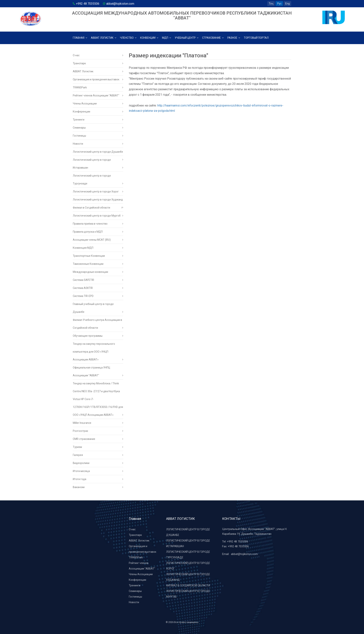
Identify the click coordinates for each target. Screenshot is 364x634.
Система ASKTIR (98, 288)
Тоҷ (271, 4)
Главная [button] (80, 38)
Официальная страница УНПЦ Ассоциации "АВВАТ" (98, 373)
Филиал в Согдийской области (98, 208)
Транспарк (98, 63)
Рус (279, 4)
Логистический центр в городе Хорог (98, 192)
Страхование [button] (213, 38)
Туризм (98, 447)
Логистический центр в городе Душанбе (98, 153)
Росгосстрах (98, 431)
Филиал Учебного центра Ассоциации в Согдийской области (98, 325)
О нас (98, 55)
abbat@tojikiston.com (244, 554)
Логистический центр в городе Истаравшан (98, 165)
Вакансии (98, 487)
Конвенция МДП (98, 248)
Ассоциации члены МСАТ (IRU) (98, 240)
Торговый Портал (256, 38)
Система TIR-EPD (98, 296)
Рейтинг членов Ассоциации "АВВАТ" (98, 95)
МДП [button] (167, 38)
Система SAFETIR (98, 280)
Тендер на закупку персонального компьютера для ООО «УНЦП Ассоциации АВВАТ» (98, 353)
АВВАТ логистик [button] (104, 38)
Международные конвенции (98, 272)
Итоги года (98, 479)
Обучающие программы (98, 336)
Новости (98, 144)
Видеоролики (98, 463)
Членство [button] (128, 38)
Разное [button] (234, 38)
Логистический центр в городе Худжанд (98, 201)
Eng (287, 4)
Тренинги (98, 120)
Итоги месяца (98, 471)
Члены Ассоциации (98, 104)
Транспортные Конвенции (98, 256)
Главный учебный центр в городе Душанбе (98, 309)
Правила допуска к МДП (98, 232)
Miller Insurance (98, 423)
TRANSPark (98, 87)
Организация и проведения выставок (98, 79)
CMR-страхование (98, 439)
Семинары (98, 128)
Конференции (98, 112)
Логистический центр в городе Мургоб (98, 216)
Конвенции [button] (149, 38)
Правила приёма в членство (98, 224)
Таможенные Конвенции (98, 264)
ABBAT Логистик (98, 71)
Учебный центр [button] (187, 38)
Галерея (98, 455)
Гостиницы (98, 136)
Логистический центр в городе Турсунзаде (98, 181)
